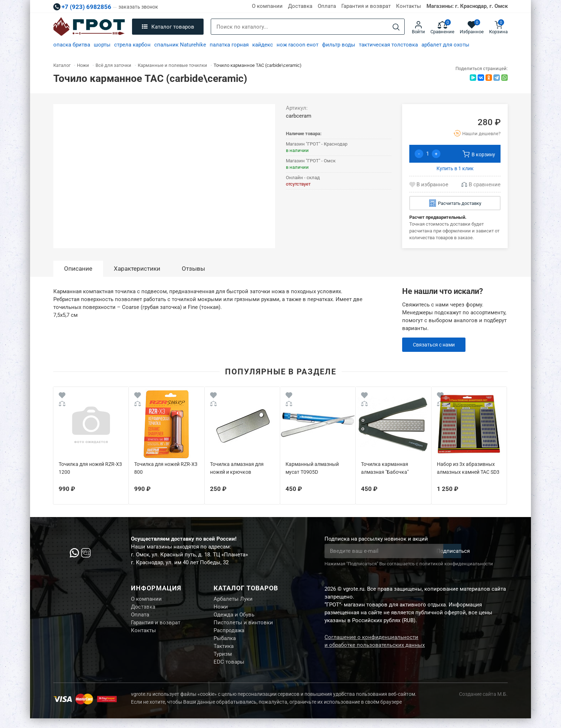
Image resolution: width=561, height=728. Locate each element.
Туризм (223, 662)
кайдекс (263, 45)
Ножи (221, 609)
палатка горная (229, 45)
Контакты (409, 6)
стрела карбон (132, 45)
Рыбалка (225, 644)
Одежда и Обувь (234, 618)
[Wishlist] (62, 396)
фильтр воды (339, 45)
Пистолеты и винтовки (243, 626)
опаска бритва (72, 45)
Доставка (300, 6)
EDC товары (229, 671)
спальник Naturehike (180, 45)
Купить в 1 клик (455, 168)
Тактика (224, 653)
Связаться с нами (436, 345)
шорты (102, 45)
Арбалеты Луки (233, 600)
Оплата (327, 6)
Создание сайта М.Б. (483, 704)
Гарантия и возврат (366, 6)
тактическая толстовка (388, 45)
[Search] (396, 27)
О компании (267, 6)
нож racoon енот (297, 45)
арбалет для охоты (445, 45)
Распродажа (229, 635)
